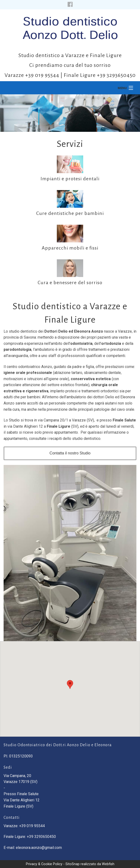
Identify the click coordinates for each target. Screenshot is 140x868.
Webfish (108, 864)
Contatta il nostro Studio (70, 453)
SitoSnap (73, 864)
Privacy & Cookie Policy (44, 864)
